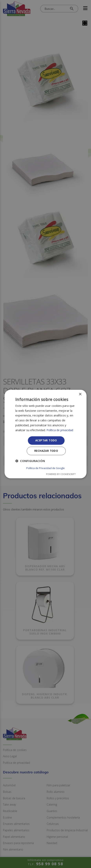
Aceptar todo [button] (46, 441)
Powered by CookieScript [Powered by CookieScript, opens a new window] (61, 474)
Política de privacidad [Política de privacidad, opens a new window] (61, 430)
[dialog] (45, 434)
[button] (30, 462)
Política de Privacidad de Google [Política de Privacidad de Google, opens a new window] (45, 468)
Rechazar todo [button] (46, 451)
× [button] (80, 394)
